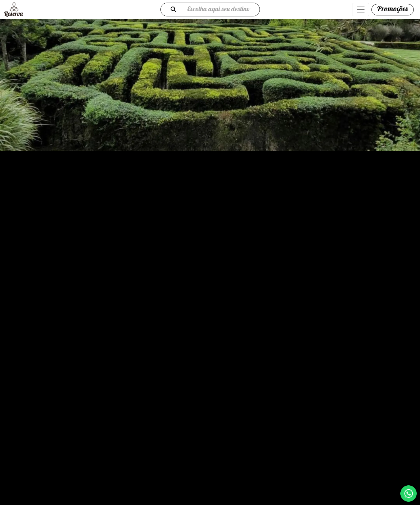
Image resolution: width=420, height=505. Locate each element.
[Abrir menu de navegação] (361, 10)
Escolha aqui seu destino (210, 10)
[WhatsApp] (409, 494)
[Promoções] (393, 10)
